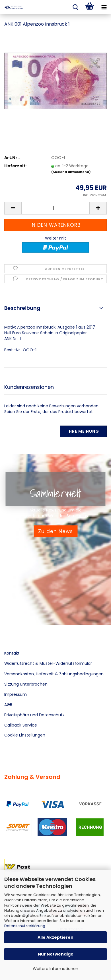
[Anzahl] (55, 208)
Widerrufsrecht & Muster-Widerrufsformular (48, 663)
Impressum (16, 694)
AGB (8, 705)
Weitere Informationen (55, 969)
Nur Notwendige (56, 954)
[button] (13, 208)
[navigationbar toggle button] (104, 7)
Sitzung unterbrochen (26, 684)
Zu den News (55, 531)
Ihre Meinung (83, 431)
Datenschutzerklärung (25, 926)
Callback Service (21, 725)
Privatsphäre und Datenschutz (34, 715)
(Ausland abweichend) (71, 172)
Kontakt (12, 653)
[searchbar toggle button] (75, 7)
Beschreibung (22, 308)
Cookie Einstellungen (25, 735)
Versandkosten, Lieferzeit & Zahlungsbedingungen (54, 674)
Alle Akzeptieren (55, 937)
